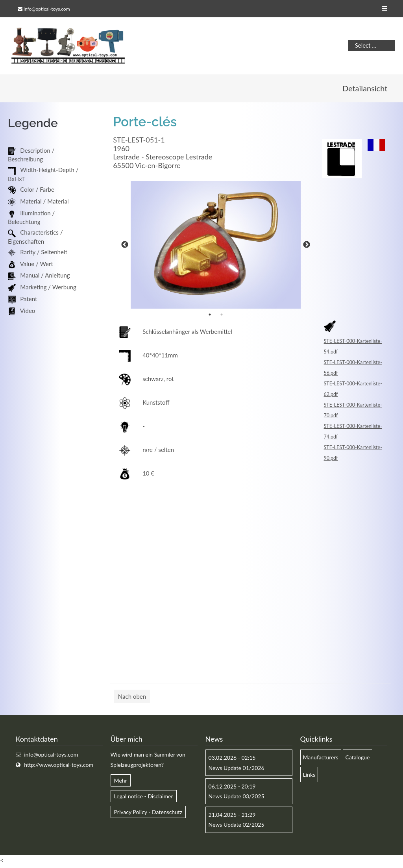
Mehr (121, 782)
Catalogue (358, 760)
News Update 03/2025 (237, 798)
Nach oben (132, 699)
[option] (216, 247)
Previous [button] (125, 247)
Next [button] (307, 247)
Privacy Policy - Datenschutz (148, 814)
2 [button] (222, 317)
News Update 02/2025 (237, 827)
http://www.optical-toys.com (59, 767)
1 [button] (210, 317)
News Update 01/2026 (237, 770)
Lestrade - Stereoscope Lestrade (163, 159)
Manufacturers (321, 760)
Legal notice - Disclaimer (144, 798)
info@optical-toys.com (47, 9)
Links (309, 776)
